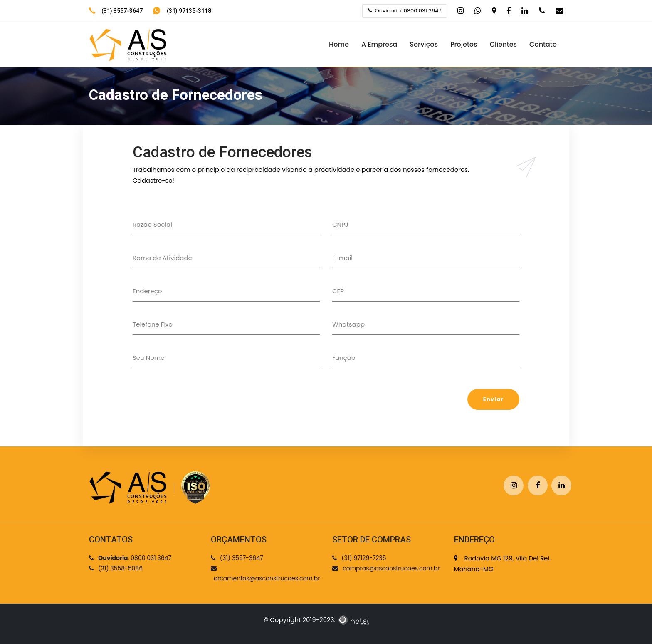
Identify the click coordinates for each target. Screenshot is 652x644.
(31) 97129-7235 (359, 558)
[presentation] (196, 405)
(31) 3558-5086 (116, 568)
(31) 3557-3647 (122, 11)
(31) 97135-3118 (189, 11)
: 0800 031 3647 (130, 558)
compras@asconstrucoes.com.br (386, 568)
